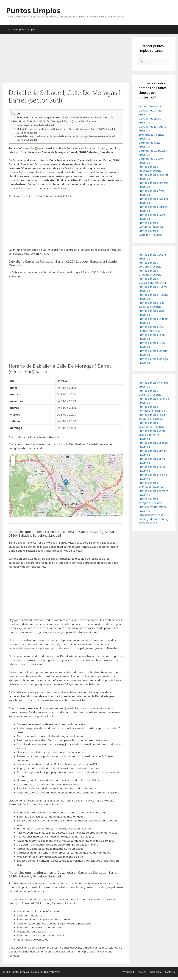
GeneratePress (52, 972)
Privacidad (128, 972)
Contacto (170, 972)
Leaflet (91, 516)
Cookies (142, 972)
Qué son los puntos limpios (21, 29)
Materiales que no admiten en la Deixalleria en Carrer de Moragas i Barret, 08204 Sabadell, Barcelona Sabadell (66, 138)
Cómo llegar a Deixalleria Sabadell (35, 125)
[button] (66, 482)
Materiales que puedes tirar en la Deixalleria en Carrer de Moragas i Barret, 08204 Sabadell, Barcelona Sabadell (66, 131)
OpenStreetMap (105, 516)
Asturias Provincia (150, 106)
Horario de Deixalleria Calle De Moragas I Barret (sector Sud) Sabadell (55, 121)
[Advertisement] (66, 59)
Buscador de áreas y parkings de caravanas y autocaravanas (154, 519)
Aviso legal (155, 972)
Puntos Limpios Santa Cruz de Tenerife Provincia (152, 435)
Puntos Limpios (33, 10)
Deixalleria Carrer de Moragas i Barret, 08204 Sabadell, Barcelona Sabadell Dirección (65, 117)
